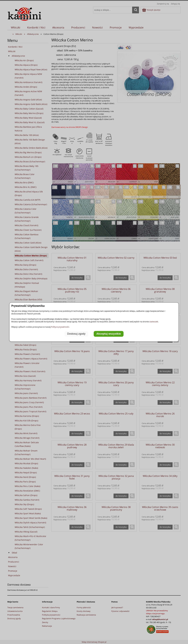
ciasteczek (154, 322)
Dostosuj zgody (76, 334)
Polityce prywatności (60, 327)
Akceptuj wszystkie (109, 334)
